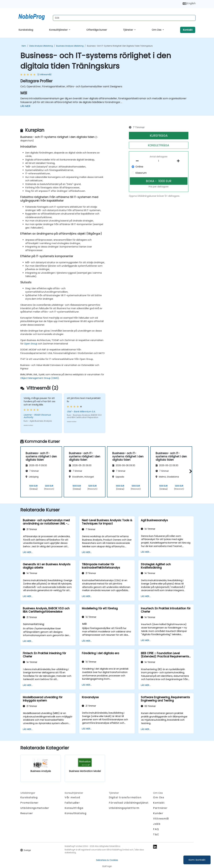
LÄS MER (25, 106)
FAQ (156, 829)
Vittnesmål (161, 819)
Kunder (158, 813)
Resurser (27, 813)
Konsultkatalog (75, 813)
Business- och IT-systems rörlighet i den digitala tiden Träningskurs (120, 46)
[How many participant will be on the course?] (159, 161)
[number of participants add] (179, 161)
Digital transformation (125, 797)
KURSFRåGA (159, 136)
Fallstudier (72, 803)
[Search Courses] (124, 18)
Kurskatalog (26, 30)
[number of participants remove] (138, 161)
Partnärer (160, 808)
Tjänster (128, 30)
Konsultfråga (74, 808)
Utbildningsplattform (124, 808)
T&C (156, 834)
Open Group (31, 344)
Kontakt (188, 30)
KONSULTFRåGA (159, 145)
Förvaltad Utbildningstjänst (129, 803)
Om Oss (157, 30)
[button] (190, 471)
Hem (24, 46)
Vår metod (72, 797)
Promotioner (30, 803)
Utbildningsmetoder (35, 808)
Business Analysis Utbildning (70, 46)
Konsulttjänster (59, 30)
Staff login (107, 866)
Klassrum (141, 173)
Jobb (157, 824)
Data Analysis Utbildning (41, 46)
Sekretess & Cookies (107, 860)
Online (139, 167)
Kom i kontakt (197, 860)
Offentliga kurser (97, 30)
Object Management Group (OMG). (40, 378)
